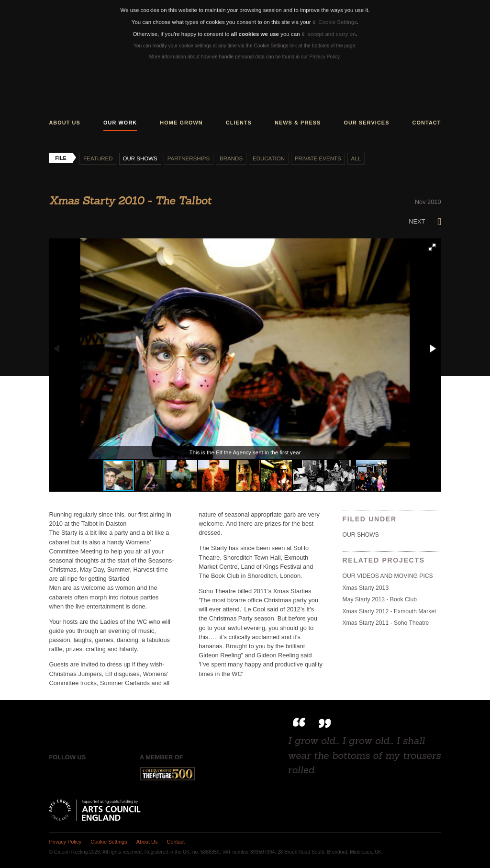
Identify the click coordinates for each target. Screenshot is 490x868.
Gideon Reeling (245, 91)
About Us (147, 842)
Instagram (96, 774)
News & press (298, 123)
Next (425, 221)
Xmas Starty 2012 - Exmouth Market (390, 611)
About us (65, 123)
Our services (366, 123)
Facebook (56, 774)
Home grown (181, 123)
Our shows (140, 158)
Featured (98, 158)
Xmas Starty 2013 (366, 588)
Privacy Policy (324, 57)
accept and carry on (329, 34)
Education (269, 158)
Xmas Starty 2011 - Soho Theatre (386, 623)
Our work (120, 123)
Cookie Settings (335, 22)
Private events (318, 158)
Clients (239, 123)
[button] (432, 247)
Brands (231, 158)
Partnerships (189, 158)
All (356, 158)
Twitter (76, 774)
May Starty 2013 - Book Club (380, 599)
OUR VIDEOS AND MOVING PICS (388, 576)
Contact (427, 123)
